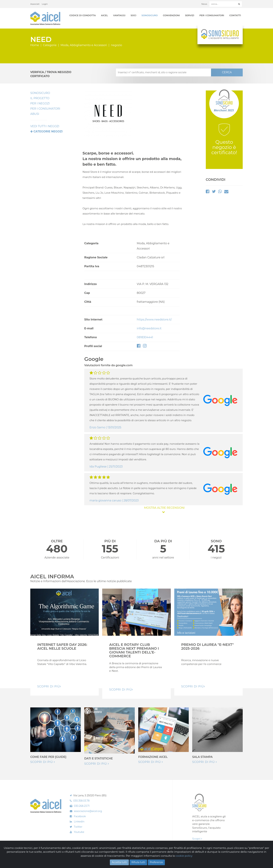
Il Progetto (40, 98)
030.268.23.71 (82, 806)
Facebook (80, 816)
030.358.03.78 (81, 801)
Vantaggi (119, 15)
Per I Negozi (40, 103)
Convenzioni (171, 15)
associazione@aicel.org (88, 811)
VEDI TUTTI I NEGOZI (45, 126)
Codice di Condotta (83, 15)
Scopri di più (43, 762)
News (204, 4)
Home (35, 45)
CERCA (227, 72)
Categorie (50, 45)
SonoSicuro (150, 15)
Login (45, 4)
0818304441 (145, 337)
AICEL (104, 15)
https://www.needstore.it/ (154, 320)
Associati (35, 4)
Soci (133, 15)
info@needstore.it (149, 328)
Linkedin (79, 822)
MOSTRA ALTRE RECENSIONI (163, 510)
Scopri (197, 839)
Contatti (235, 15)
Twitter (78, 827)
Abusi (35, 114)
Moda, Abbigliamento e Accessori (84, 45)
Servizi (190, 15)
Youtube (79, 832)
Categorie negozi (48, 131)
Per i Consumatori (212, 15)
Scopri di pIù (49, 686)
